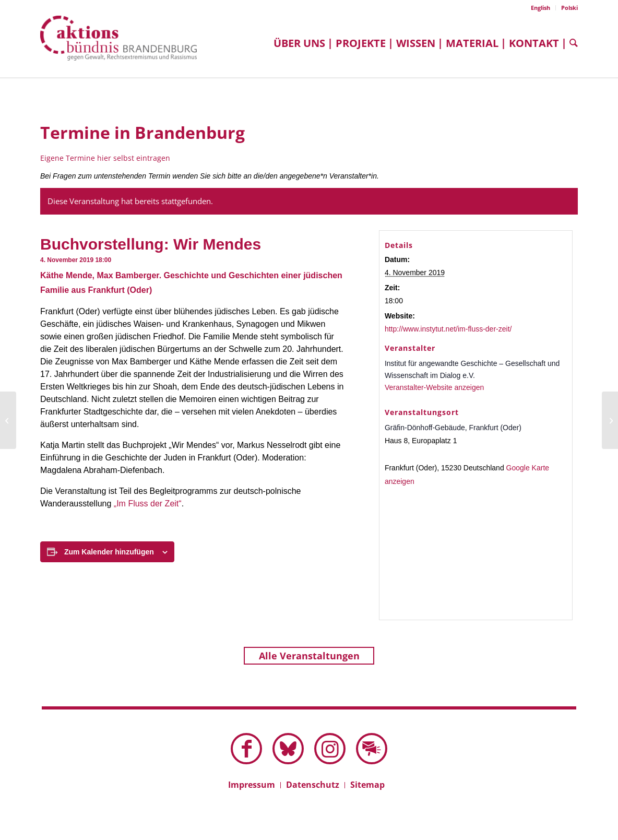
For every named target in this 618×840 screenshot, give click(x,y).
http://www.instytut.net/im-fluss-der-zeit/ (448, 329)
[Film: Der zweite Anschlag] (610, 420)
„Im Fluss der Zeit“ (148, 504)
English (540, 8)
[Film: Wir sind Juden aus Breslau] (8, 420)
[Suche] (571, 43)
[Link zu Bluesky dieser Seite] (288, 749)
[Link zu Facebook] (246, 749)
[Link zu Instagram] (330, 749)
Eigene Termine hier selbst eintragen (105, 158)
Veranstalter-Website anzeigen (434, 387)
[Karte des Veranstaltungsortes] (476, 551)
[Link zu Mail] (372, 749)
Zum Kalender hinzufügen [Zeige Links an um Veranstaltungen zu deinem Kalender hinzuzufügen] (109, 552)
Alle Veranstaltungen (309, 656)
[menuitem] (541, 8)
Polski (569, 8)
